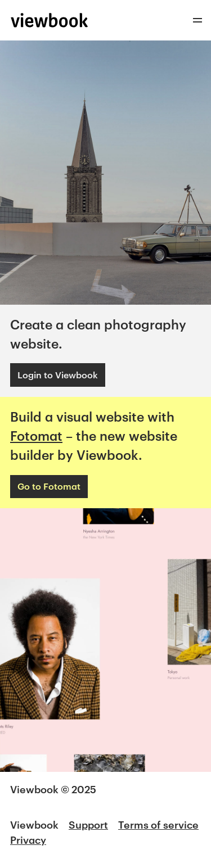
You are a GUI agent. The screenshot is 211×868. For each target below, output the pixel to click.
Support (88, 825)
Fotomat (36, 436)
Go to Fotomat (49, 486)
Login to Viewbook (58, 375)
